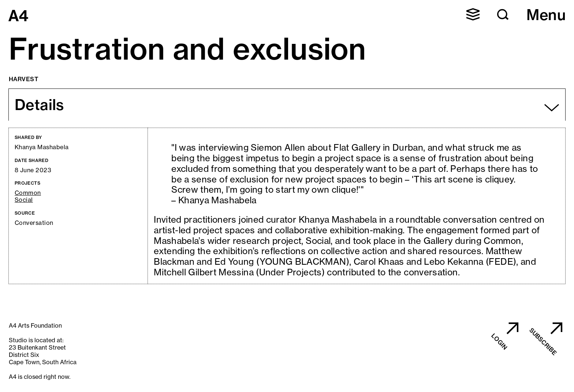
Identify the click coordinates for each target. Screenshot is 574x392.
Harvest (24, 79)
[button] (473, 14)
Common (28, 193)
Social (24, 200)
